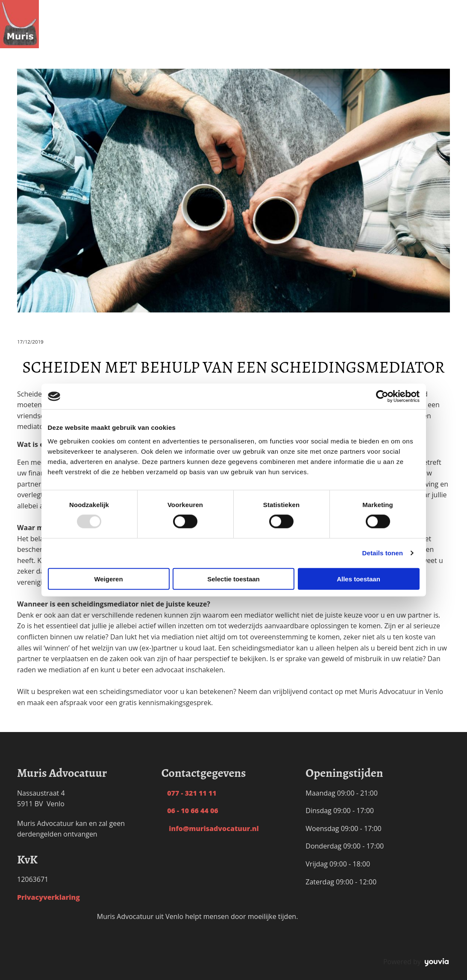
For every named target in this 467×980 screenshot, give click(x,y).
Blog (311, 5)
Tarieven (222, 5)
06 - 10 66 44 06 (190, 811)
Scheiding (94, 5)
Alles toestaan (358, 579)
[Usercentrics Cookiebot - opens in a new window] (382, 397)
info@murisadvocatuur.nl (210, 828)
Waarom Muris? (270, 5)
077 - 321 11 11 (189, 793)
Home (62, 5)
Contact (338, 5)
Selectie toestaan (233, 579)
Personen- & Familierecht (159, 5)
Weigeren (108, 579)
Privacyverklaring (48, 897)
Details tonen (383, 553)
